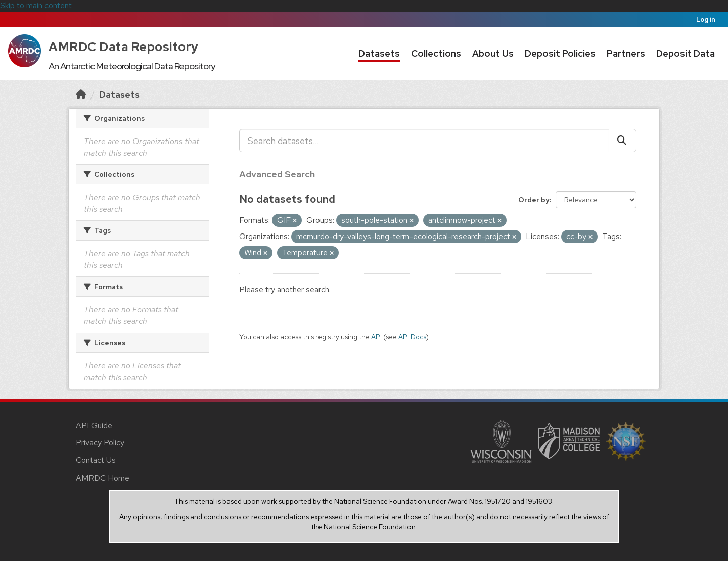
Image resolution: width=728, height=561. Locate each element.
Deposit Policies (560, 53)
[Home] (81, 94)
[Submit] (623, 141)
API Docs (412, 337)
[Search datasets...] (424, 141)
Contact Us (96, 460)
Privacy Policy (100, 442)
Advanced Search (277, 174)
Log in (706, 19)
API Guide (94, 425)
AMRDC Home (103, 478)
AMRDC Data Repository (124, 47)
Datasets (379, 53)
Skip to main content (36, 5)
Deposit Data (686, 53)
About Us (493, 53)
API (376, 337)
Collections (436, 53)
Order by (534, 200)
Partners (626, 53)
